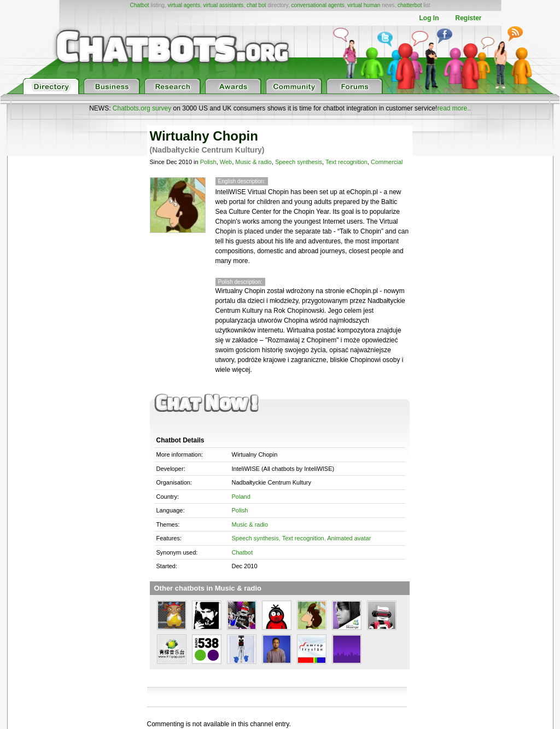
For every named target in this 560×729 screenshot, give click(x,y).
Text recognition (346, 162)
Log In (429, 18)
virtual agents (183, 5)
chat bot (256, 5)
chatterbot (410, 5)
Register (468, 18)
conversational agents (317, 5)
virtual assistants (223, 5)
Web (226, 162)
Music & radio (253, 162)
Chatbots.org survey (142, 108)
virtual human (364, 5)
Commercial (387, 162)
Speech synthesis (299, 162)
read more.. (454, 108)
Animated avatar (349, 538)
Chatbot (139, 5)
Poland (241, 497)
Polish (208, 162)
